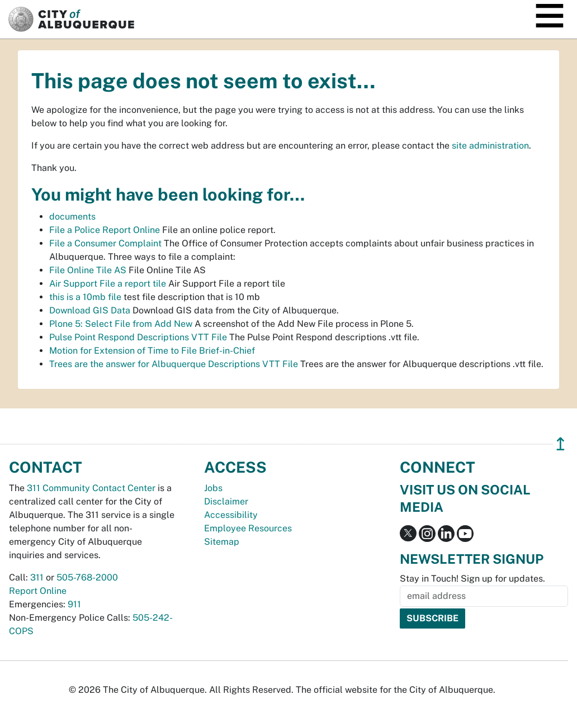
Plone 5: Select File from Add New (121, 324)
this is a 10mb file (85, 297)
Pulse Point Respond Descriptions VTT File (138, 337)
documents (72, 217)
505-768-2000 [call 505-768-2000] (87, 577)
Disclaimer (226, 501)
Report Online (38, 591)
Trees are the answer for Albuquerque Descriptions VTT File (174, 364)
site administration (490, 146)
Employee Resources (248, 528)
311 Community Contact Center (91, 488)
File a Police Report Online (105, 230)
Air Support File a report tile (108, 284)
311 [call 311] (37, 577)
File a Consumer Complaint (105, 243)
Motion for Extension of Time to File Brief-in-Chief (152, 351)
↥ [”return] (561, 444)
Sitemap (222, 542)
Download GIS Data (90, 310)
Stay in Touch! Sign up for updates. (472, 579)
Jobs (213, 488)
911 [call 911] (74, 604)
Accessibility (231, 515)
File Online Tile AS (88, 270)
